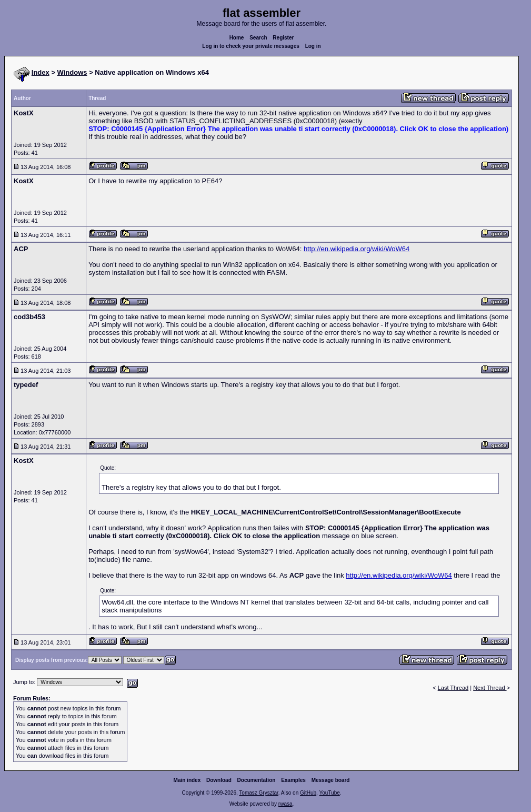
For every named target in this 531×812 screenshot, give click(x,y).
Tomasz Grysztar (258, 793)
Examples (293, 780)
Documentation (257, 780)
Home (237, 38)
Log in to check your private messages (251, 46)
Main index (187, 780)
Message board (331, 780)
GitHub (308, 793)
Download (219, 780)
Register (283, 38)
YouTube (329, 793)
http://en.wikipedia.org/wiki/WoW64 (357, 249)
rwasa (285, 804)
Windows (72, 72)
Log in (313, 46)
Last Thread (453, 688)
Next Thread (490, 688)
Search (258, 38)
